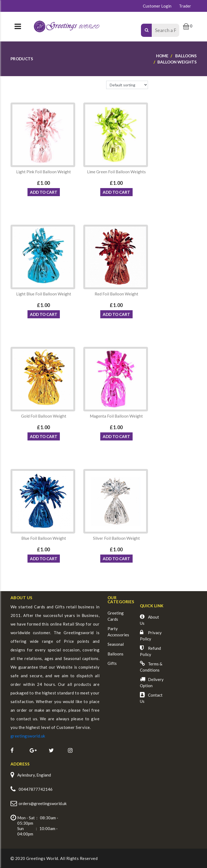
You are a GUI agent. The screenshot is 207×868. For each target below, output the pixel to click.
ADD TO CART (44, 192)
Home (162, 56)
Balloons (115, 654)
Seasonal (116, 644)
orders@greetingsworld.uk (43, 803)
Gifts (112, 663)
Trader (185, 6)
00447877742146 (36, 789)
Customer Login (157, 6)
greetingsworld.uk (28, 736)
